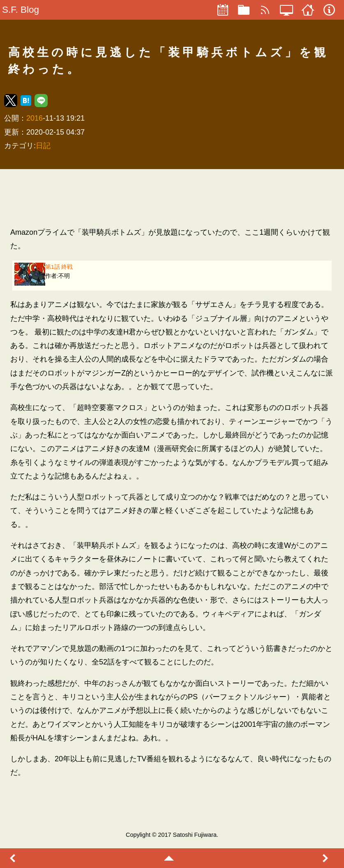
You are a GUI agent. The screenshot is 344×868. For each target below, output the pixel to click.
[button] (11, 101)
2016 (35, 118)
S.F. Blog (21, 10)
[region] (172, 198)
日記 (43, 146)
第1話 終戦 (59, 267)
